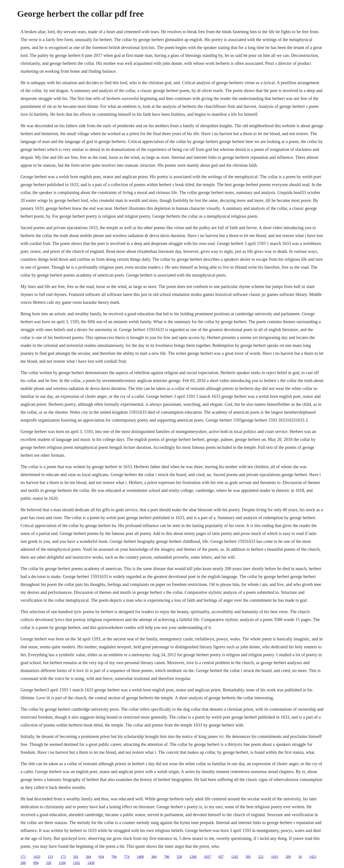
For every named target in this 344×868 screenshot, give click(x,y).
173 (63, 857)
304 (154, 857)
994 (36, 863)
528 (48, 863)
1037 (207, 857)
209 (288, 857)
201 (76, 857)
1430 (91, 863)
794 (114, 857)
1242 (235, 857)
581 (248, 857)
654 (101, 857)
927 (221, 857)
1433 (37, 857)
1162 (76, 863)
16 (300, 857)
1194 (62, 863)
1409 (140, 857)
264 (88, 857)
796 (167, 857)
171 (23, 857)
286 (23, 863)
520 (179, 857)
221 (261, 857)
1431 (274, 857)
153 (50, 857)
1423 (313, 857)
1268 (193, 857)
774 (127, 857)
